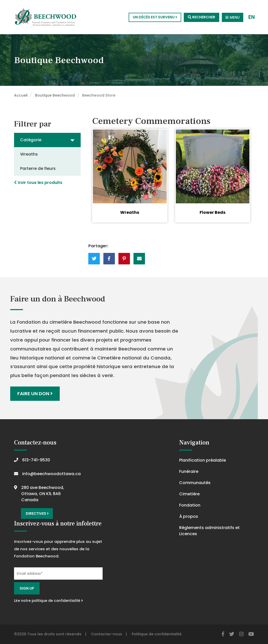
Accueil (21, 95)
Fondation (190, 505)
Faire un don (35, 394)
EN (252, 17)
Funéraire (189, 471)
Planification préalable (203, 460)
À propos (189, 516)
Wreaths (29, 154)
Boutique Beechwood (55, 95)
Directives (37, 514)
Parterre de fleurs (38, 168)
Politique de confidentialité (157, 634)
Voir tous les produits (38, 183)
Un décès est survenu (155, 17)
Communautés (195, 483)
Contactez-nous (107, 634)
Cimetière (189, 494)
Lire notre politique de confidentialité (48, 601)
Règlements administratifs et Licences (209, 531)
